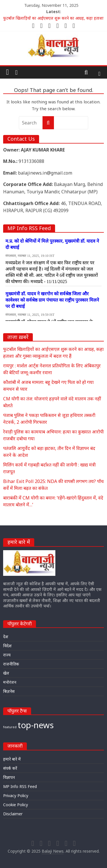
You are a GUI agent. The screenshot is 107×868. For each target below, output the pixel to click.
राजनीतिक (11, 664)
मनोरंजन (10, 682)
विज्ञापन (9, 777)
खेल (6, 673)
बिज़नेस (9, 691)
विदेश (7, 646)
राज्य (7, 655)
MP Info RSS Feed (20, 786)
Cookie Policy (16, 805)
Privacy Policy (16, 796)
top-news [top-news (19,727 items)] (36, 725)
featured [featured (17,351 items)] (10, 727)
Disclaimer (13, 814)
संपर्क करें (10, 768)
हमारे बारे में (12, 759)
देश (6, 637)
